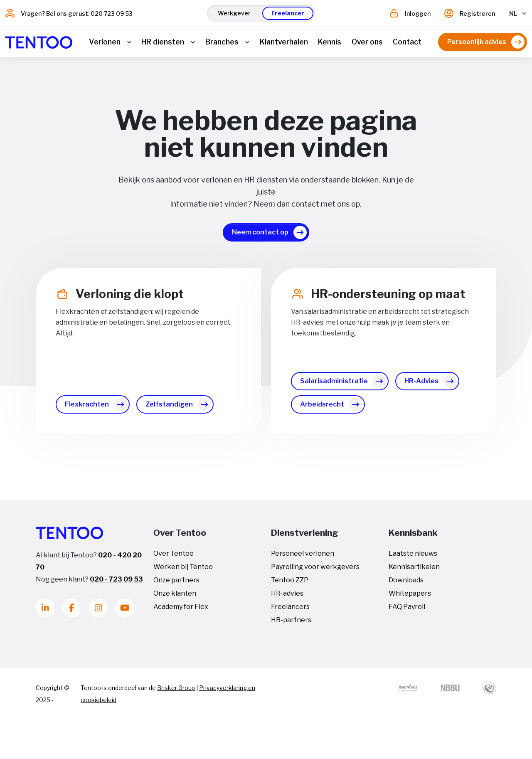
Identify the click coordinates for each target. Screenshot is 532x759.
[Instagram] (98, 611)
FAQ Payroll (407, 610)
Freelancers (290, 610)
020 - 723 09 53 (116, 583)
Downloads (406, 583)
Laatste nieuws (413, 557)
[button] (234, 13)
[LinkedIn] (45, 611)
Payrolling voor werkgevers (315, 570)
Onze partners (176, 583)
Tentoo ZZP (290, 583)
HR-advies (287, 597)
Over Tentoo (174, 557)
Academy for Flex (181, 610)
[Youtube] (125, 611)
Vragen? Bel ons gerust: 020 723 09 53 (77, 14)
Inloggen (418, 14)
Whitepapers (410, 597)
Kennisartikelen (414, 570)
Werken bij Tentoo (183, 570)
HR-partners (291, 623)
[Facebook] (72, 611)
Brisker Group (176, 691)
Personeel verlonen (303, 557)
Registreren (477, 14)
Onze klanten (175, 597)
